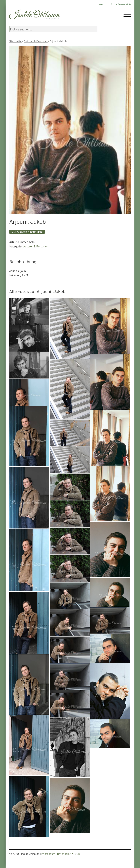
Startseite (15, 41)
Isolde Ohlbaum (34, 15)
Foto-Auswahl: (121, 4)
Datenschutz (65, 854)
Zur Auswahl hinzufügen (27, 232)
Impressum (48, 854)
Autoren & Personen (36, 41)
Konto (102, 4)
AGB (77, 854)
